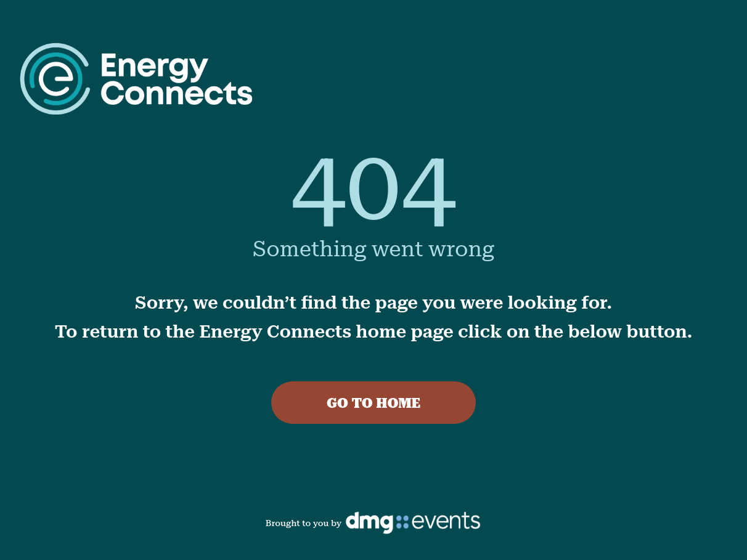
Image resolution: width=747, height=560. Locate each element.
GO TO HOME (373, 403)
